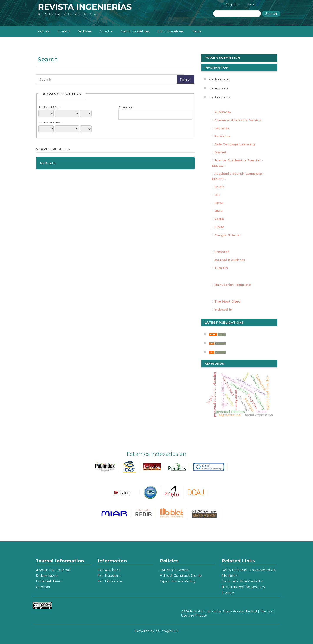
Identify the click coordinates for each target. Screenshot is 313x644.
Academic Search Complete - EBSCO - (238, 176)
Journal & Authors (230, 260)
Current (64, 31)
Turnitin (221, 268)
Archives (85, 31)
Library (228, 593)
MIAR (219, 211)
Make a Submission (223, 58)
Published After (49, 107)
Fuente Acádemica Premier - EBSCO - (238, 163)
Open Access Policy (178, 581)
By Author (126, 107)
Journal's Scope (174, 570)
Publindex (223, 112)
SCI (217, 195)
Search (271, 14)
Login (251, 4)
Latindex (222, 128)
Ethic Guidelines (171, 31)
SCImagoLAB (167, 631)
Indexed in (223, 310)
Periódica (223, 136)
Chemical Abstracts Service (238, 120)
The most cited (227, 301)
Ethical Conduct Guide (181, 576)
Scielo (220, 187)
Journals (43, 31)
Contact (43, 587)
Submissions (47, 576)
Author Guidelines (135, 31)
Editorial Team (49, 581)
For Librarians (220, 97)
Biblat (219, 227)
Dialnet (221, 152)
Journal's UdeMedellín (243, 581)
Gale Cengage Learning (235, 144)
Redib (219, 219)
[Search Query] (237, 14)
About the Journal (53, 570)
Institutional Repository (243, 587)
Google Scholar (228, 235)
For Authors (218, 88)
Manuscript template (233, 285)
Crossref (222, 252)
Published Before (50, 122)
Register (232, 4)
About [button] (106, 31)
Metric (197, 31)
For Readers (219, 79)
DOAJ (219, 203)
